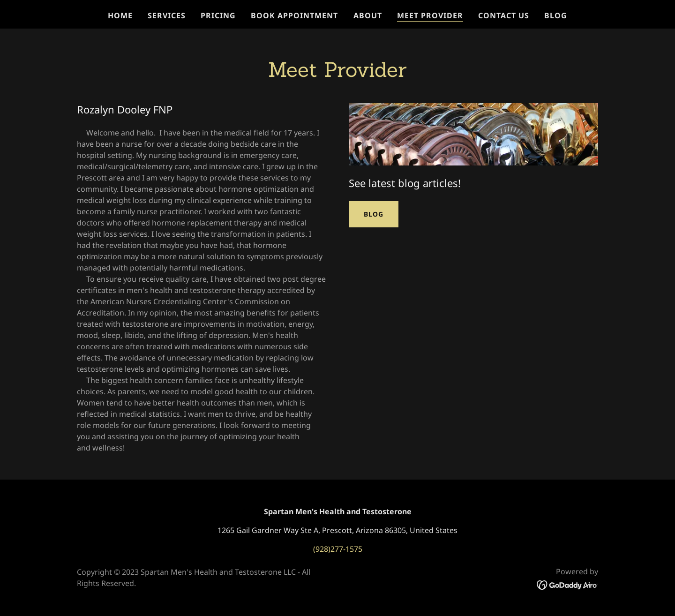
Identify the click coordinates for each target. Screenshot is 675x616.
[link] (567, 584)
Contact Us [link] (504, 15)
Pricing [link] (218, 15)
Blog (374, 214)
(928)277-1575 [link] (338, 549)
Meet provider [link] (430, 15)
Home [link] (120, 15)
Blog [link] (556, 15)
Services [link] (167, 15)
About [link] (368, 15)
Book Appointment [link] (294, 15)
